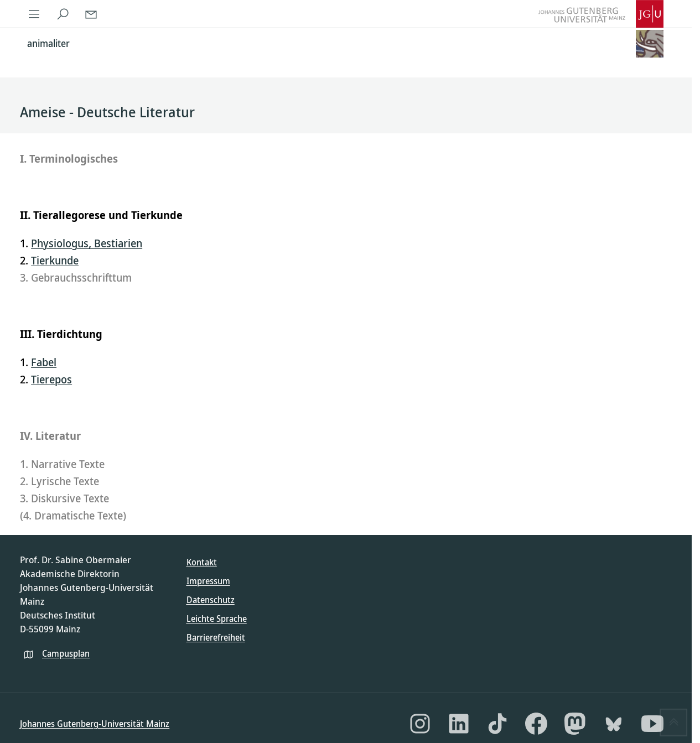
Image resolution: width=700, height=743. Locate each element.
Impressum (208, 581)
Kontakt (202, 562)
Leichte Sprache (217, 619)
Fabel (44, 362)
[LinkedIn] (459, 724)
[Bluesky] (614, 724)
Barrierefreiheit (216, 637)
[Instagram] (420, 724)
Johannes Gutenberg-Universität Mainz (95, 724)
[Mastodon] (575, 724)
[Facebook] (536, 724)
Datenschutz (211, 600)
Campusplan (66, 653)
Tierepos (51, 379)
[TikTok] (497, 724)
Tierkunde (55, 260)
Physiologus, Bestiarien (87, 243)
